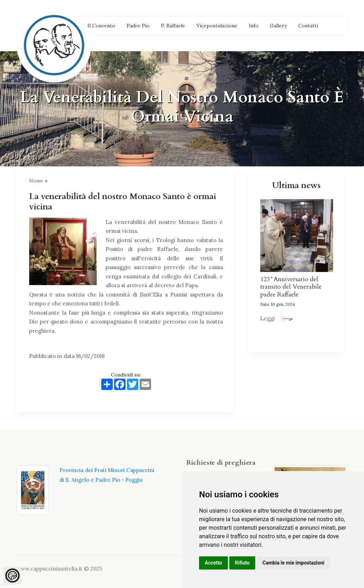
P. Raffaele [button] (173, 26)
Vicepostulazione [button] (217, 26)
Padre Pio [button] (138, 26)
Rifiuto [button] (242, 563)
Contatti (308, 26)
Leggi (277, 318)
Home (36, 181)
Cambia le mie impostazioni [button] (293, 563)
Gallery (278, 26)
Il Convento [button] (101, 26)
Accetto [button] (213, 563)
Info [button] (254, 26)
